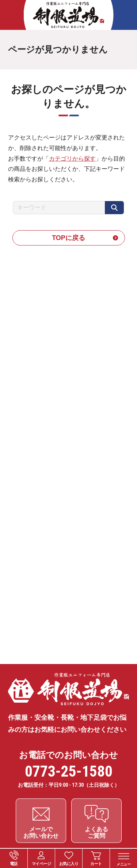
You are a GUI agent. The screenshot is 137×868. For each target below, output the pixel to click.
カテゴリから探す (72, 159)
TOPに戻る (68, 238)
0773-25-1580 (69, 771)
